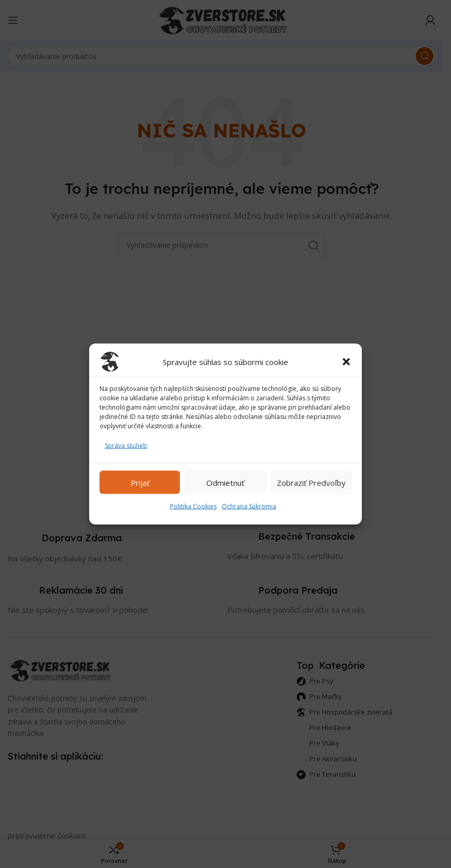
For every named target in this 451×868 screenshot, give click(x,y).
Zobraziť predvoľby (311, 482)
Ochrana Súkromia (249, 506)
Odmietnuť (225, 482)
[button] (346, 362)
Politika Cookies (193, 506)
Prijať (140, 482)
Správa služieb (126, 446)
